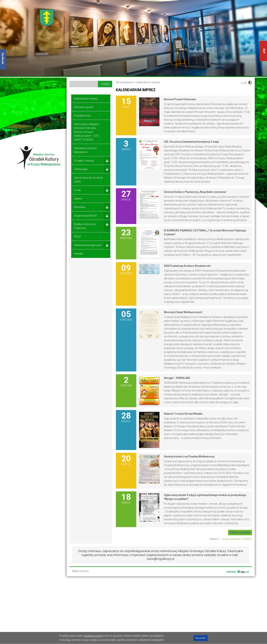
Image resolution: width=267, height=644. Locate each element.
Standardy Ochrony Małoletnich (85, 150)
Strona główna (125, 82)
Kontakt (79, 254)
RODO (78, 237)
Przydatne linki (82, 116)
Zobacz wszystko (240, 532)
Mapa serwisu (80, 571)
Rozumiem (201, 638)
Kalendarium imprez (86, 99)
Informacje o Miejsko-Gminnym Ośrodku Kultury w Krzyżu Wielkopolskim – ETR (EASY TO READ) (87, 132)
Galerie (78, 199)
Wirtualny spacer (84, 107)
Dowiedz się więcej (93, 636)
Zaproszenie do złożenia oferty (88, 180)
